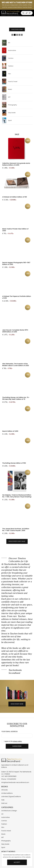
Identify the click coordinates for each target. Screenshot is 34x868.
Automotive (9, 50)
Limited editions (7, 793)
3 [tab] (17, 35)
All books (4, 790)
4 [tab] (19, 35)
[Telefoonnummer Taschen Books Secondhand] (27, 13)
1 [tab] (12, 35)
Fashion (7, 66)
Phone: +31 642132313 (9, 779)
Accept (17, 862)
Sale (3, 800)
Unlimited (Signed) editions (11, 797)
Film (6, 74)
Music (7, 89)
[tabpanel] (17, 24)
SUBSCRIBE (17, 746)
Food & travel (6, 831)
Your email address (9, 732)
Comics (7, 58)
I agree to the (13, 741)
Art (6, 43)
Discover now (17, 31)
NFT (6, 97)
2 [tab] (15, 35)
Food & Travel (9, 82)
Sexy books (8, 113)
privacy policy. (18, 741)
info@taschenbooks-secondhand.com (15, 782)
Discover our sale (17, 541)
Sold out (4, 803)
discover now (17, 704)
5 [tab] (22, 35)
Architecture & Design (9, 811)
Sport (7, 120)
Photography (9, 105)
